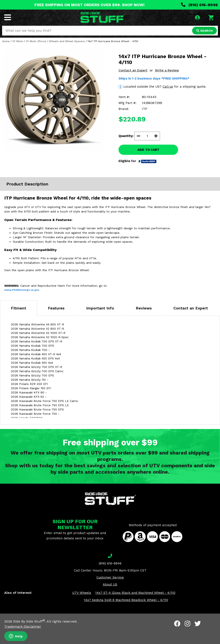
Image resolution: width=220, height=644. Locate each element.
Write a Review (167, 70)
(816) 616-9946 (199, 5)
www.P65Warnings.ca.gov (22, 290)
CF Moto (18, 41)
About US (110, 584)
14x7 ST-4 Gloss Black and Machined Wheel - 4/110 (135, 593)
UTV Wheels (82, 593)
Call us (168, 87)
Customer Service (110, 577)
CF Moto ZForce (36, 41)
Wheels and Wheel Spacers (67, 41)
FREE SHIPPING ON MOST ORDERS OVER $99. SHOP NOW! (89, 5)
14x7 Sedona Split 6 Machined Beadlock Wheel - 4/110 (126, 600)
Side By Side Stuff (29, 621)
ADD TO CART (148, 150)
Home (6, 41)
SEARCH (204, 31)
